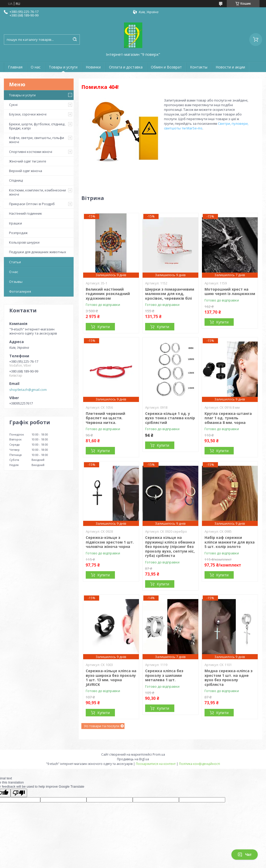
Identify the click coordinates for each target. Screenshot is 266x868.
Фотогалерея (20, 291)
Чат (245, 855)
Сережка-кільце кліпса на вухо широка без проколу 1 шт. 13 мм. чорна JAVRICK (111, 678)
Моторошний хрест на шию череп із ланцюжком (230, 292)
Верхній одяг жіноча (26, 171)
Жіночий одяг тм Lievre (28, 161)
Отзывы (16, 282)
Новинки (93, 67)
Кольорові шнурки (24, 242)
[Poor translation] (19, 793)
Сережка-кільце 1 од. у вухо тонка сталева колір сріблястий (170, 418)
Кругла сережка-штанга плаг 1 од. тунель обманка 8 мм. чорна (228, 418)
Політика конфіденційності (199, 764)
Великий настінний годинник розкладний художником (108, 294)
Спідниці (16, 180)
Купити (104, 327)
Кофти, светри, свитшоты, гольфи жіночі (37, 140)
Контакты (199, 67)
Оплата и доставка (126, 67)
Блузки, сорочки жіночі (28, 114)
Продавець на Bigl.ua (133, 759)
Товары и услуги (63, 67)
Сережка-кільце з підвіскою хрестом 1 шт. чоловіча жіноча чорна (110, 542)
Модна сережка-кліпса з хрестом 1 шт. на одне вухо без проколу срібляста (229, 678)
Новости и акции (230, 67)
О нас (36, 67)
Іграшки (15, 223)
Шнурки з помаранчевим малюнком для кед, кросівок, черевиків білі (170, 294)
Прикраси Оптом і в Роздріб (32, 204)
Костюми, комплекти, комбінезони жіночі (37, 192)
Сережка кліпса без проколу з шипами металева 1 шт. (164, 675)
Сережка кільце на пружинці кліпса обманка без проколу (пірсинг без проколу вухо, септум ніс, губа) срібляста (170, 547)
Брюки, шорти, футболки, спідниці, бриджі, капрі (37, 126)
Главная (15, 67)
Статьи (15, 262)
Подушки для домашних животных (38, 252)
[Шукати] (75, 40)
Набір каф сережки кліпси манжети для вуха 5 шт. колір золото (230, 542)
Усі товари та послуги (102, 726)
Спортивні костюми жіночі (31, 152)
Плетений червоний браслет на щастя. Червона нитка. (105, 418)
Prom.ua (159, 754)
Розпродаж (18, 233)
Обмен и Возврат (166, 67)
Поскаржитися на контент (156, 764)
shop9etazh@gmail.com (28, 390)
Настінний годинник (26, 213)
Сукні (13, 105)
